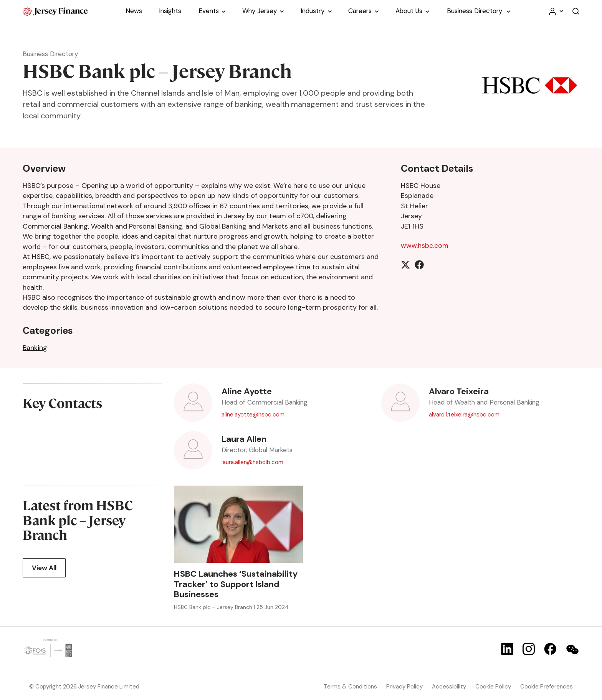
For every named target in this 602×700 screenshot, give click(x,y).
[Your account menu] (556, 11)
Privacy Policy (404, 687)
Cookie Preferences (547, 687)
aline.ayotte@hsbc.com (253, 415)
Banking (35, 348)
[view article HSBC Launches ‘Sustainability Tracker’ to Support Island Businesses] (238, 524)
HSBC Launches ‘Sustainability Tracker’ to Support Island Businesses (236, 584)
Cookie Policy (493, 687)
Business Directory (50, 54)
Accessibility (449, 687)
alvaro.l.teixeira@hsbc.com (464, 415)
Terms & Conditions (350, 687)
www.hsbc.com (425, 245)
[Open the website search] (576, 11)
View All (44, 567)
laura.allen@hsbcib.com (252, 462)
